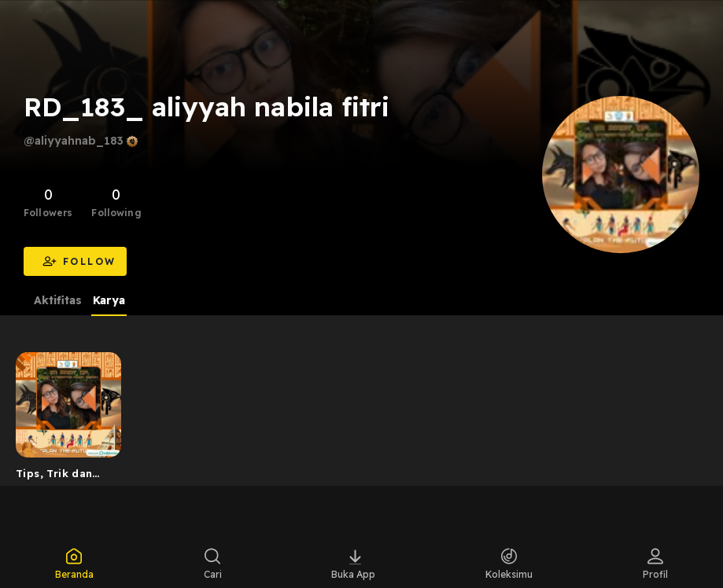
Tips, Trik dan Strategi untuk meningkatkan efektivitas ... (56, 476)
